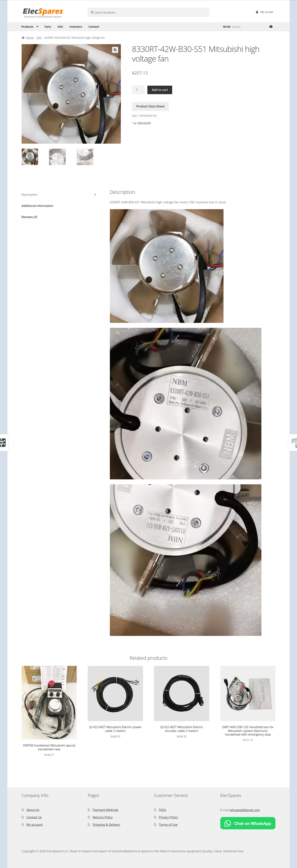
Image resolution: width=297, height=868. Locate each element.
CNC (60, 27)
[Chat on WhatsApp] (248, 823)
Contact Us (34, 817)
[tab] (60, 195)
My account (267, 12)
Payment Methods (106, 810)
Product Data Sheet (150, 106)
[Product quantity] (138, 90)
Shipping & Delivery (106, 825)
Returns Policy (103, 817)
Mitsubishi (144, 123)
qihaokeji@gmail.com (245, 810)
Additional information (38, 206)
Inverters (76, 27)
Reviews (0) (29, 217)
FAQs (163, 810)
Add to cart (160, 90)
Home (30, 38)
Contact (94, 27)
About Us (33, 810)
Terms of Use (168, 825)
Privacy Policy (168, 817)
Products (27, 27)
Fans (48, 27)
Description (30, 195)
